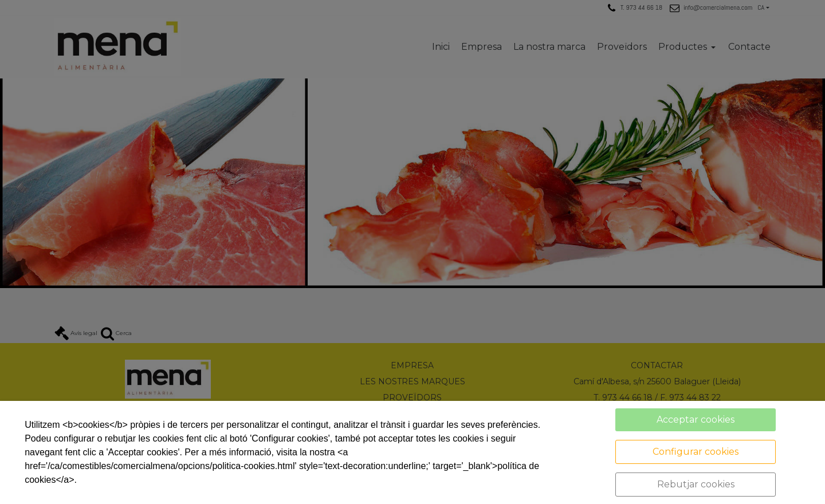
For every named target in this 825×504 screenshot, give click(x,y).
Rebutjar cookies (696, 484)
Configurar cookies (696, 452)
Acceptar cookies (696, 420)
